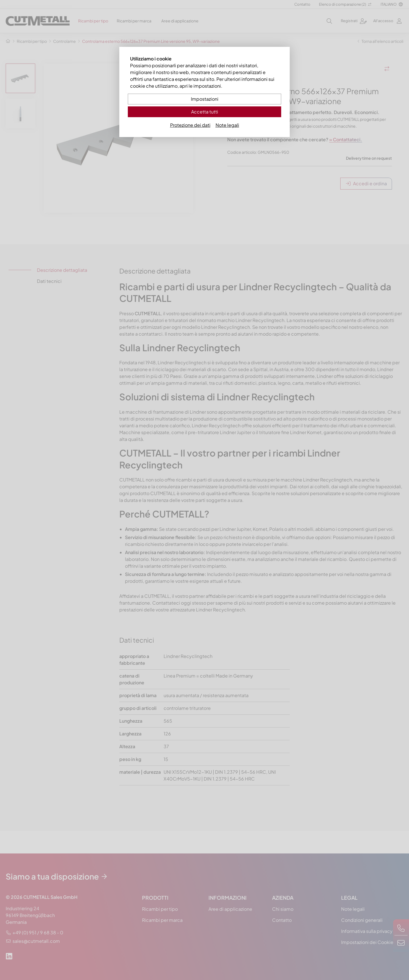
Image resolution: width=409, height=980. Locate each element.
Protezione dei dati (190, 125)
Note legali (227, 125)
